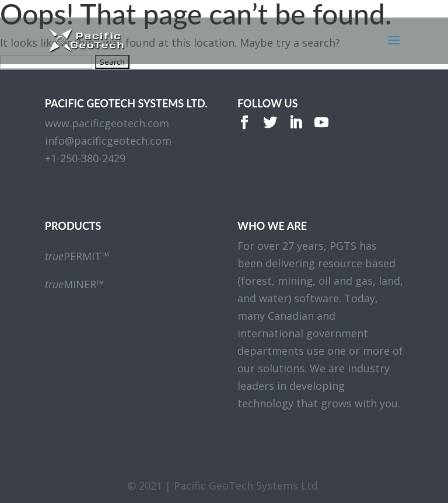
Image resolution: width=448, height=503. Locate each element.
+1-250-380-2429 (85, 158)
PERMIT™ (77, 256)
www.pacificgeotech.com (107, 123)
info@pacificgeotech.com (108, 141)
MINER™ (75, 284)
